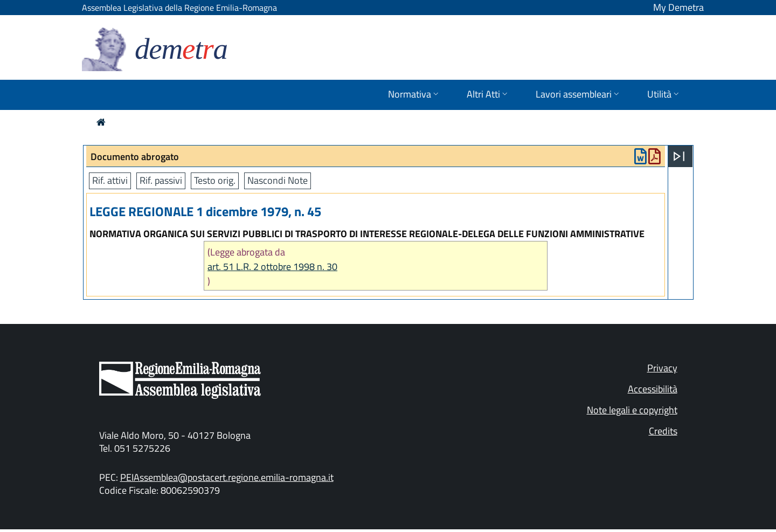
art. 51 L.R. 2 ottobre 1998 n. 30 (272, 267)
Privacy (662, 368)
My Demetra (678, 7)
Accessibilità (653, 389)
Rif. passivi (161, 180)
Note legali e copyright (632, 410)
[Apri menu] (679, 156)
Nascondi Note (278, 180)
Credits (663, 431)
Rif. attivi (110, 180)
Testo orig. (215, 180)
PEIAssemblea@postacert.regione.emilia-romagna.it (227, 477)
